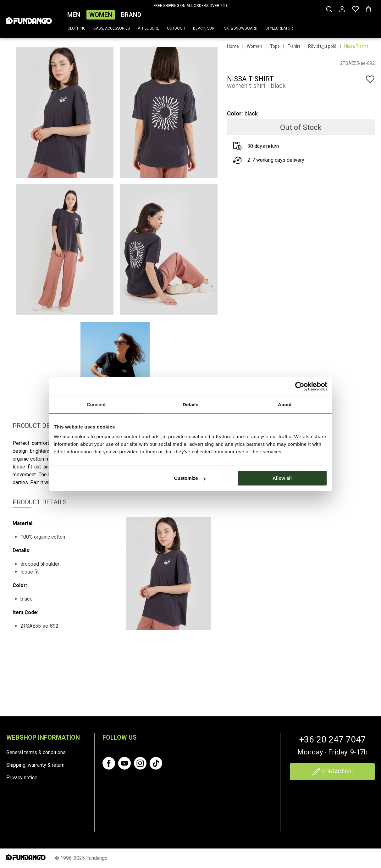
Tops (275, 46)
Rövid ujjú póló (322, 46)
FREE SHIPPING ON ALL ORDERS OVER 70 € (191, 6)
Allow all (282, 478)
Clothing (77, 28)
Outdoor (176, 28)
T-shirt (294, 46)
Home (233, 46)
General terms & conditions (36, 752)
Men (74, 15)
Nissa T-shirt (356, 46)
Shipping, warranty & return (35, 765)
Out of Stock (301, 127)
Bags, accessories (112, 28)
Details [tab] (190, 404)
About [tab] (285, 404)
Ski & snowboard (241, 28)
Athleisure (148, 28)
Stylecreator (279, 28)
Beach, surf (205, 28)
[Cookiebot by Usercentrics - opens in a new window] (300, 386)
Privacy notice (22, 778)
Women (101, 15)
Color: (235, 113)
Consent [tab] (96, 404)
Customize (190, 478)
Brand (131, 15)
